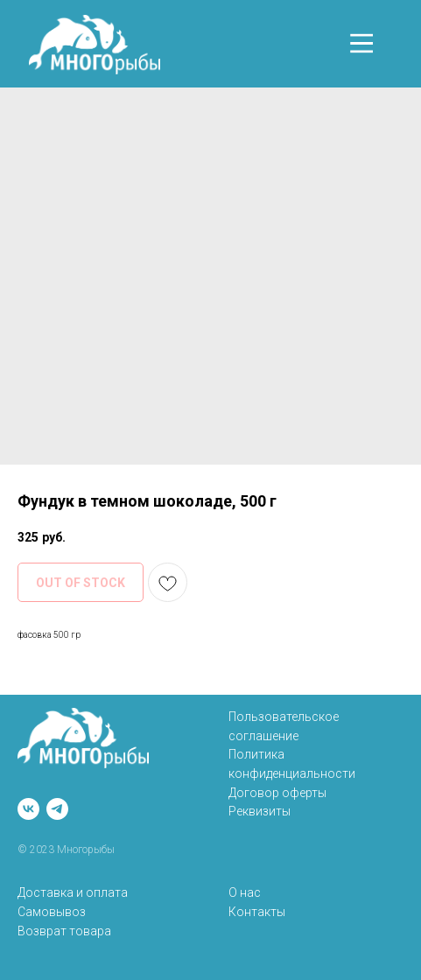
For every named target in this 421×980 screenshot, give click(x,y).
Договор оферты (277, 793)
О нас (245, 892)
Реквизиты (260, 811)
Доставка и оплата (73, 892)
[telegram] (57, 809)
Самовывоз (52, 912)
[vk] (28, 809)
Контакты (257, 912)
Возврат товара (64, 931)
